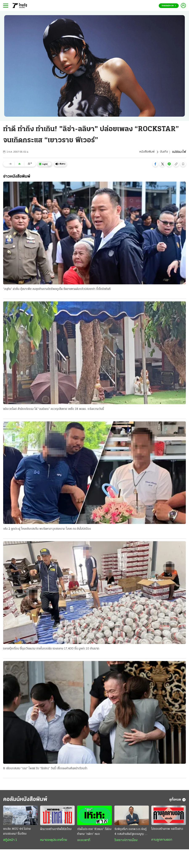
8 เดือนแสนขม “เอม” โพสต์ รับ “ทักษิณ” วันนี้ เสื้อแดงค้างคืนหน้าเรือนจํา (45, 769)
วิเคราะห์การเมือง (126, 842)
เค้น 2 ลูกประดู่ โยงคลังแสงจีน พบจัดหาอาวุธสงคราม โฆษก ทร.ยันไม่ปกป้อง (47, 529)
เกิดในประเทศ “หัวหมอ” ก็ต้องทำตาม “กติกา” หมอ (94, 833)
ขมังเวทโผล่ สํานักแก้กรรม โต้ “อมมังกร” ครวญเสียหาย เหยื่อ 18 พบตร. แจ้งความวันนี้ (54, 409)
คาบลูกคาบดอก (162, 842)
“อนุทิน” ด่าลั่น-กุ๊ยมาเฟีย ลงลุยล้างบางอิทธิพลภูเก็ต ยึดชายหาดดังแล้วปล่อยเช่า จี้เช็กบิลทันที (57, 289)
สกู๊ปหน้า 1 (10, 842)
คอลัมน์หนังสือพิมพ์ (28, 801)
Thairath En (169, 6)
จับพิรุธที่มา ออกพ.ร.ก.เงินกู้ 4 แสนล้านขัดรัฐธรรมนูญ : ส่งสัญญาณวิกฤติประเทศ (130, 834)
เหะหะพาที (84, 842)
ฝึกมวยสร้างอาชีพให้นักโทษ (56, 831)
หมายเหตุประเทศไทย (54, 842)
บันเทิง (164, 152)
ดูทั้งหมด (178, 801)
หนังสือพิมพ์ (146, 152)
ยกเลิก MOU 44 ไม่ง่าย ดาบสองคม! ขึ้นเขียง (17, 833)
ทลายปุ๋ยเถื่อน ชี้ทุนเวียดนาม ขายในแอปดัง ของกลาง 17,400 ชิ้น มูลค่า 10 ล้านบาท (51, 649)
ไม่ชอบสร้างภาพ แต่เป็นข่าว (167, 831)
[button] (155, 164)
